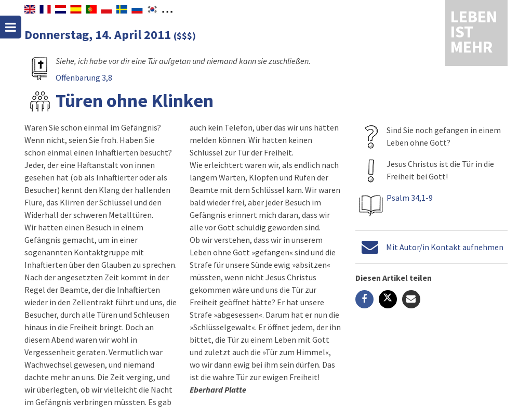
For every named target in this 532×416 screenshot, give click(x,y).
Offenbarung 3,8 (84, 77)
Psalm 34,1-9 (410, 198)
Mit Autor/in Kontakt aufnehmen (445, 247)
